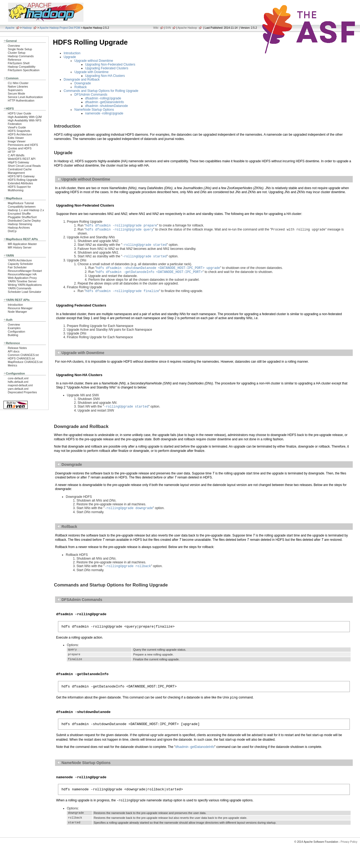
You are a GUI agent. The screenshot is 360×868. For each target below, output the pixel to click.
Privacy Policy (349, 858)
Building (13, 335)
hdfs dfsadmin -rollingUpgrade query (119, 230)
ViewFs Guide (17, 127)
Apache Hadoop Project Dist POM (60, 28)
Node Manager (17, 312)
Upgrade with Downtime (91, 72)
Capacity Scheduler (20, 264)
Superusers (15, 90)
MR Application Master (22, 244)
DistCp (12, 231)
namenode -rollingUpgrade (104, 113)
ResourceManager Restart (25, 271)
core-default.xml (18, 378)
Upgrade (70, 57)
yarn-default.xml (18, 389)
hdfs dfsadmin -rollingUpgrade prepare (121, 226)
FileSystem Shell (19, 63)
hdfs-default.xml (18, 382)
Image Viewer (17, 141)
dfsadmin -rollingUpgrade (103, 98)
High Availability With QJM (25, 117)
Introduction (15, 305)
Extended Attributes (20, 183)
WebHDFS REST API (22, 159)
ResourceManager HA (22, 274)
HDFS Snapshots (19, 131)
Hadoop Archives (19, 228)
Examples (14, 328)
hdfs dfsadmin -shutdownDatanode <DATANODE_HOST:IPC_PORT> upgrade (158, 270)
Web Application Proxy (22, 278)
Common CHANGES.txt (23, 355)
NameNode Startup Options (94, 110)
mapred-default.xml (20, 385)
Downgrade (83, 83)
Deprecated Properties (22, 392)
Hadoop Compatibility (22, 67)
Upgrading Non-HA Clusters (105, 76)
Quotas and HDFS (20, 148)
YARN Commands (20, 288)
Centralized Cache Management (20, 171)
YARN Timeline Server (22, 281)
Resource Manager (20, 308)
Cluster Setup (17, 53)
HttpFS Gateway (18, 162)
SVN (168, 28)
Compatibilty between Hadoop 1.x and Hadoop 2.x (26, 208)
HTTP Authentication (21, 100)
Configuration (16, 332)
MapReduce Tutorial (21, 203)
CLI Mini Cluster (18, 83)
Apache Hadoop (187, 28)
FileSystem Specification (24, 70)
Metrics (12, 365)
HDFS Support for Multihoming (19, 188)
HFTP (12, 152)
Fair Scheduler (17, 267)
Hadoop (27, 28)
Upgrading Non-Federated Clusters (110, 64)
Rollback (81, 87)
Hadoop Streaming (20, 224)
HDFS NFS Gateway (21, 176)
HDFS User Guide (19, 113)
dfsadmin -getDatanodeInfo (105, 102)
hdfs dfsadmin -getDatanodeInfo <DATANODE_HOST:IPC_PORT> (150, 275)
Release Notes (17, 348)
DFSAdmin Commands (91, 95)
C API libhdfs (16, 155)
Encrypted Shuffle (19, 214)
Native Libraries (18, 87)
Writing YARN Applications (25, 285)
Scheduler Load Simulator (25, 292)
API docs (14, 351)
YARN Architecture (20, 260)
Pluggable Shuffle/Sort (22, 217)
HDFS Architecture (20, 134)
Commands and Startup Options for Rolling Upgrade (101, 91)
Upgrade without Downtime (94, 61)
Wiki (156, 28)
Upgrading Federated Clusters (107, 68)
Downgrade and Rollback (82, 80)
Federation (15, 124)
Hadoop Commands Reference (21, 58)
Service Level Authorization (25, 97)
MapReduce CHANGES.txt (25, 362)
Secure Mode (16, 93)
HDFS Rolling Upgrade (23, 180)
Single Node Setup (20, 49)
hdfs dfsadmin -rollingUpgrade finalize (122, 295)
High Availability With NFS (25, 120)
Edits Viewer (16, 138)
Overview (14, 46)
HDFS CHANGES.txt (21, 358)
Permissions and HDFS (23, 145)
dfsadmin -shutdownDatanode (106, 106)
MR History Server (20, 247)
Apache (10, 28)
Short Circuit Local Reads (24, 166)
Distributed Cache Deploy (24, 221)
